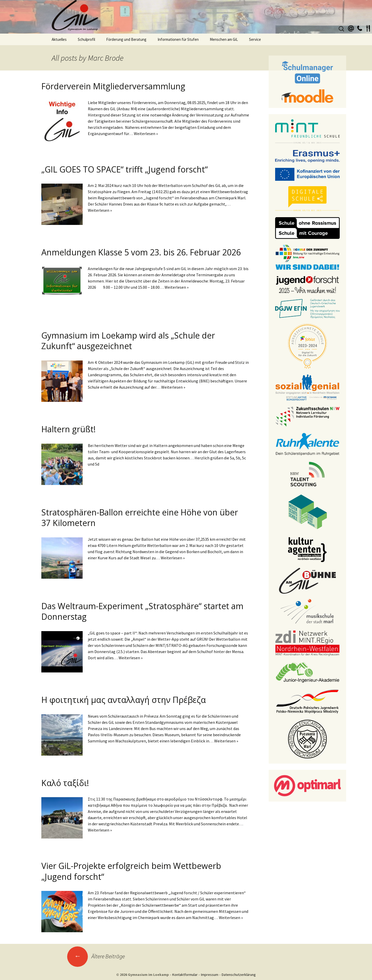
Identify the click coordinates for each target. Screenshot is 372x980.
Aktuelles (59, 39)
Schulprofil (86, 39)
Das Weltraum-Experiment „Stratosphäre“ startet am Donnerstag (142, 611)
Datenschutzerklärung (239, 975)
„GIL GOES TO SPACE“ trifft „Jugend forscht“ (125, 169)
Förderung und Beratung (126, 39)
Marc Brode (106, 58)
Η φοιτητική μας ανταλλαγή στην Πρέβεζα (125, 700)
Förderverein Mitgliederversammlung (113, 86)
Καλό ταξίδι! (65, 783)
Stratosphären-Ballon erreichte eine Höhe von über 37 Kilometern (140, 518)
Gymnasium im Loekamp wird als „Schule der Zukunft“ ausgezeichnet (128, 341)
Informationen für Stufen (178, 39)
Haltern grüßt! (68, 429)
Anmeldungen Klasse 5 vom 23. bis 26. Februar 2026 (141, 252)
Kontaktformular (185, 975)
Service (255, 39)
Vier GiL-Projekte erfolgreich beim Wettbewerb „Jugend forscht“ (131, 871)
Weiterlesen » (146, 134)
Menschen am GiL (224, 39)
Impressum (210, 975)
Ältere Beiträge (96, 956)
